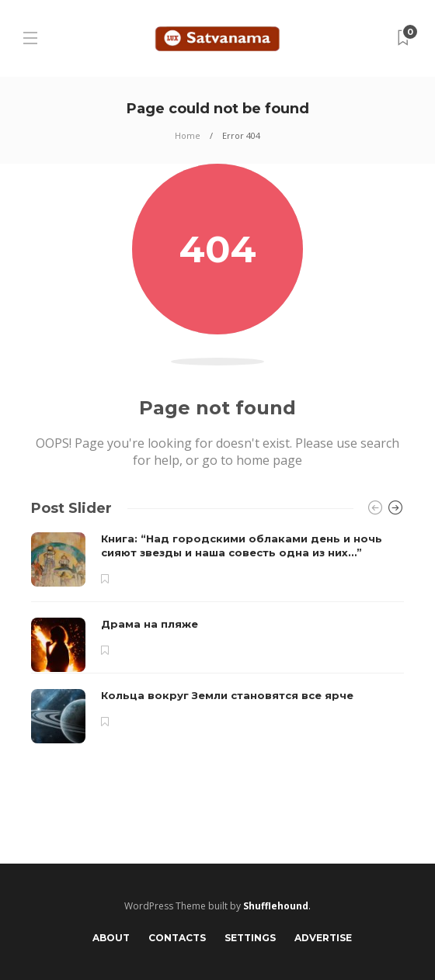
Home (188, 135)
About (111, 938)
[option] (217, 638)
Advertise (323, 938)
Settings (250, 938)
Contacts (177, 938)
